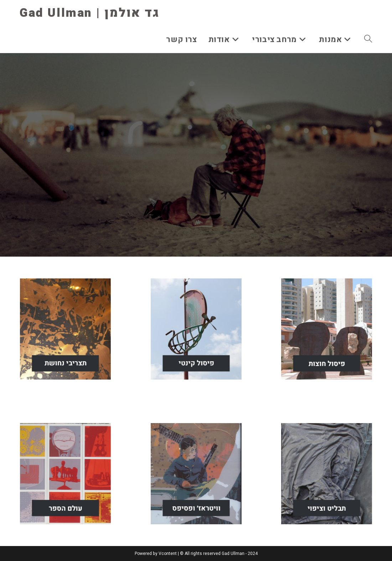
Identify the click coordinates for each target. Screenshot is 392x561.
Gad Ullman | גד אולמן (90, 13)
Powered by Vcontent (156, 554)
